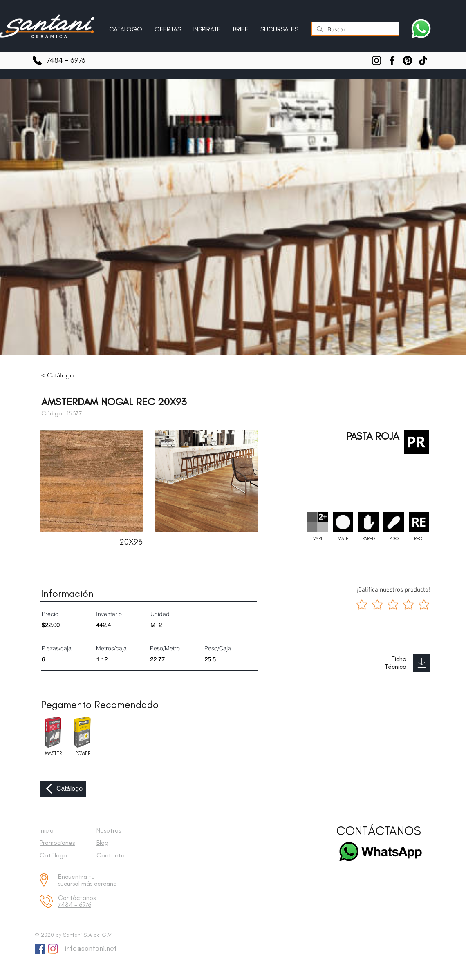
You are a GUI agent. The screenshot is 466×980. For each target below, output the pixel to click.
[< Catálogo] (63, 375)
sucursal (70, 883)
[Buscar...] (354, 30)
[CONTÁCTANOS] (379, 831)
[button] (207, 26)
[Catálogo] (63, 789)
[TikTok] (423, 60)
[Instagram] (376, 60)
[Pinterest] (408, 60)
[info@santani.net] (89, 949)
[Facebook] (392, 60)
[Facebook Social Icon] (40, 949)
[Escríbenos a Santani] (421, 29)
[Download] (422, 663)
